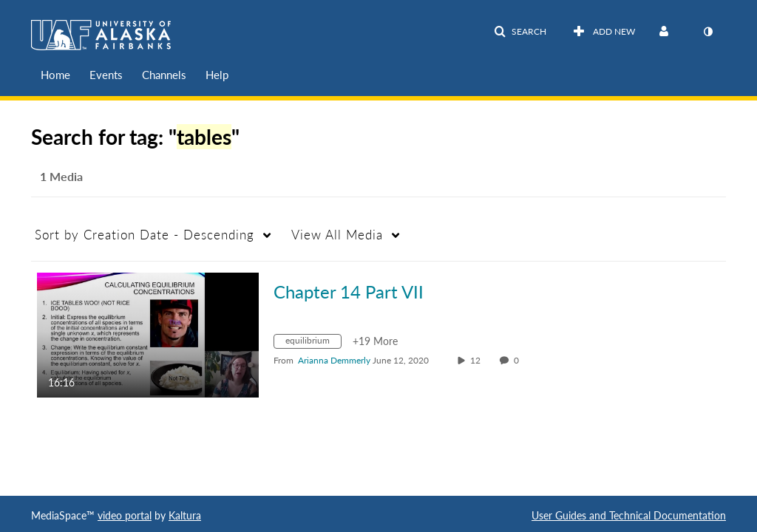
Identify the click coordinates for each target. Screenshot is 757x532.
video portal (125, 515)
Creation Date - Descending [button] (145, 235)
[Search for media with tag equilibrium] (313, 343)
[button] (520, 32)
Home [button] (55, 75)
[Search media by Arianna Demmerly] (334, 360)
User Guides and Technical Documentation (629, 515)
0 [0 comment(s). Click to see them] (519, 360)
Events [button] (106, 75)
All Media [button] (337, 235)
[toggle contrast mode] (707, 32)
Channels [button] (164, 75)
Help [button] (217, 75)
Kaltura (185, 515)
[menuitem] (55, 75)
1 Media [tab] (61, 176)
